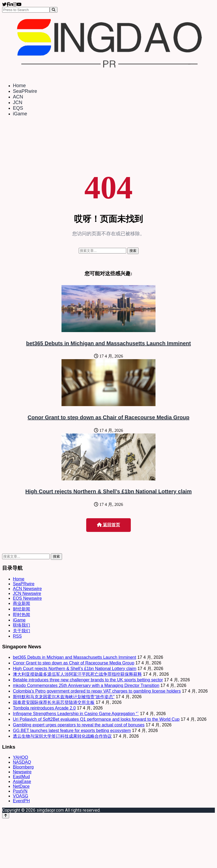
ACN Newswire (27, 589)
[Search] (54, 10)
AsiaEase (22, 781)
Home (19, 86)
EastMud (21, 777)
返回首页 (108, 525)
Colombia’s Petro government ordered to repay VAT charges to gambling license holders (97, 691)
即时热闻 (21, 615)
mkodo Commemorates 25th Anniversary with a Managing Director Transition (86, 685)
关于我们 (21, 631)
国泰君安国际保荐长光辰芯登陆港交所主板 (54, 702)
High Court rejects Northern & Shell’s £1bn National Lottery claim (108, 491)
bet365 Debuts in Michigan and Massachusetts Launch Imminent (108, 343)
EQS (18, 108)
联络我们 (21, 625)
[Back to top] (6, 816)
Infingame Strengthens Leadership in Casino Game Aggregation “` (76, 714)
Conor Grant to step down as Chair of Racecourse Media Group (108, 417)
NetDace (21, 786)
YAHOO (21, 757)
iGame (20, 114)
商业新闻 (21, 603)
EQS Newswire (27, 598)
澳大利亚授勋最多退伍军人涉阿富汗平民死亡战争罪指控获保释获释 (77, 674)
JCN (18, 102)
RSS (17, 636)
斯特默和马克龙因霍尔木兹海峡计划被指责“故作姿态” (64, 697)
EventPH (21, 801)
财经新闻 (21, 609)
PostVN (20, 791)
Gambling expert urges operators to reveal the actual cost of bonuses (79, 725)
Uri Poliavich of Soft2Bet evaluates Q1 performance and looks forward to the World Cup (96, 719)
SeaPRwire (25, 91)
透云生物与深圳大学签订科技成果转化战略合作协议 (62, 736)
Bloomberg (23, 767)
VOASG (21, 796)
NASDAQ (22, 762)
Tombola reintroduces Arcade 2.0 (44, 708)
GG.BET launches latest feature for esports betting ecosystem (72, 731)
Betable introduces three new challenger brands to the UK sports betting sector (88, 680)
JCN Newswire (27, 593)
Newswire (22, 772)
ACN (18, 97)
